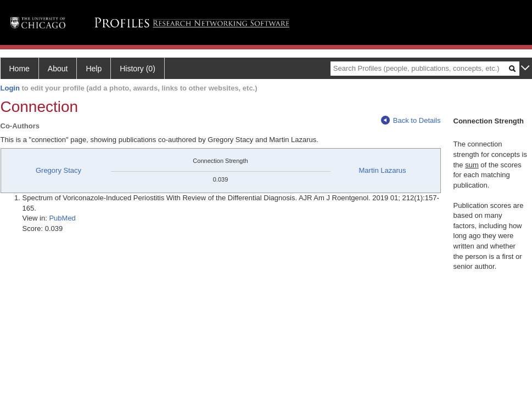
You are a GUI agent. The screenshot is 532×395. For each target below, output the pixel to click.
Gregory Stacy (58, 170)
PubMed (62, 218)
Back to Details (411, 120)
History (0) (138, 69)
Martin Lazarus (383, 170)
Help (94, 69)
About (58, 69)
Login (10, 88)
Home (19, 69)
